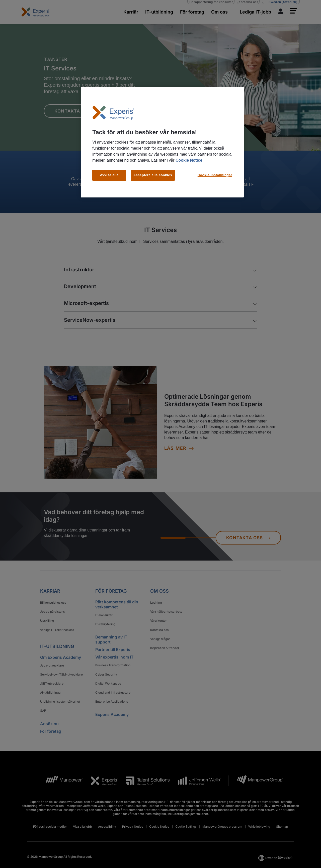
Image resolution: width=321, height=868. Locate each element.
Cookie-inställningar (215, 175)
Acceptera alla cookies (153, 175)
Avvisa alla (109, 175)
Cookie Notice (189, 160)
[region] (162, 142)
